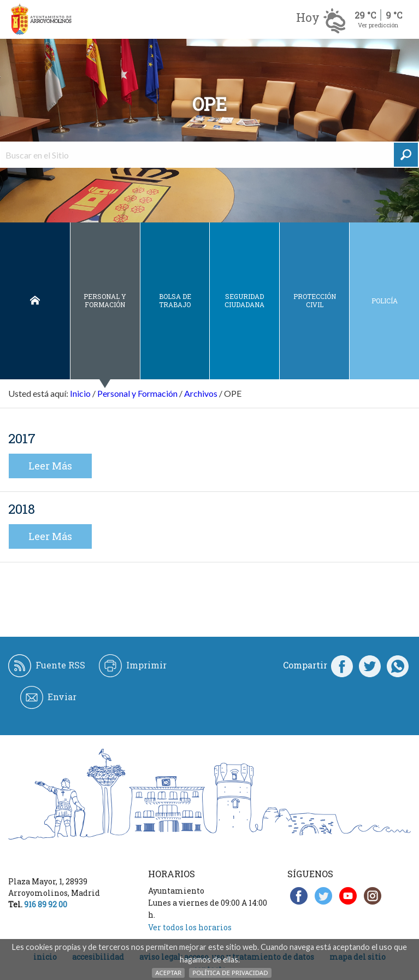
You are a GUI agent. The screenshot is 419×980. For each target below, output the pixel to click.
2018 (22, 509)
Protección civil (315, 300)
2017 (22, 438)
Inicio (35, 301)
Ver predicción (378, 25)
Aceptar (168, 973)
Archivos (201, 393)
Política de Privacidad (230, 973)
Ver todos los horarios (190, 927)
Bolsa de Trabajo (175, 300)
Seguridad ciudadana (244, 300)
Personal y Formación (105, 300)
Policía (385, 301)
